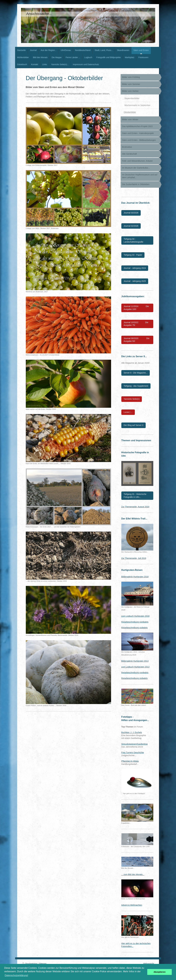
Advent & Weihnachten (132, 905)
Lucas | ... (128, 412)
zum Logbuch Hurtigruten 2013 (135, 667)
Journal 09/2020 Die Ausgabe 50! (137, 340)
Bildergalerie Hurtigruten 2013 (135, 661)
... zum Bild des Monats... (133, 874)
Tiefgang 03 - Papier (133, 255)
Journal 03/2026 (131, 213)
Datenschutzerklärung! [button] (16, 975)
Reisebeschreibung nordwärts (135, 622)
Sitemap (43, 964)
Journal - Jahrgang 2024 (135, 268)
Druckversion (30, 964)
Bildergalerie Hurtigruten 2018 (135, 577)
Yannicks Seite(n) (132, 399)
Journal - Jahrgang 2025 (135, 281)
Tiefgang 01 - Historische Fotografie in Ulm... (135, 496)
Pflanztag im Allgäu (130, 761)
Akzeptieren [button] (160, 972)
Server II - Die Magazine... (136, 373)
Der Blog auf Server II (134, 425)
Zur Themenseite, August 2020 (135, 507)
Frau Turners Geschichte (133, 752)
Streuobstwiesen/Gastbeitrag (135, 744)
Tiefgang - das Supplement (136, 386)
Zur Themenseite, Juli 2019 (134, 558)
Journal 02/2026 (131, 226)
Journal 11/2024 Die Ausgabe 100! (136, 308)
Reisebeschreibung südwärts (135, 628)
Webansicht (149, 964)
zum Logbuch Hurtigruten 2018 (135, 616)
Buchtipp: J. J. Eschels (132, 732)
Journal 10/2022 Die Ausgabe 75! (136, 324)
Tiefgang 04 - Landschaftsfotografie (134, 240)
